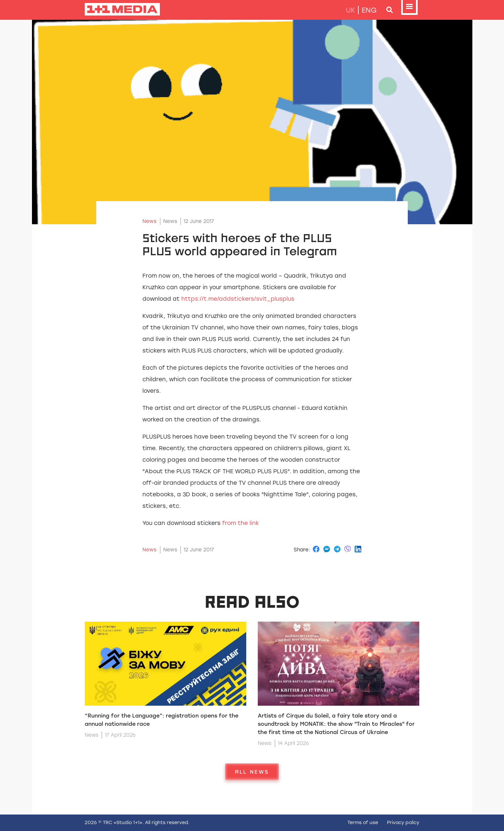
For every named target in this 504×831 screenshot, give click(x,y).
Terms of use (363, 823)
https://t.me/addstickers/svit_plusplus (238, 299)
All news (252, 772)
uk (350, 10)
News (149, 221)
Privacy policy (403, 823)
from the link (241, 523)
